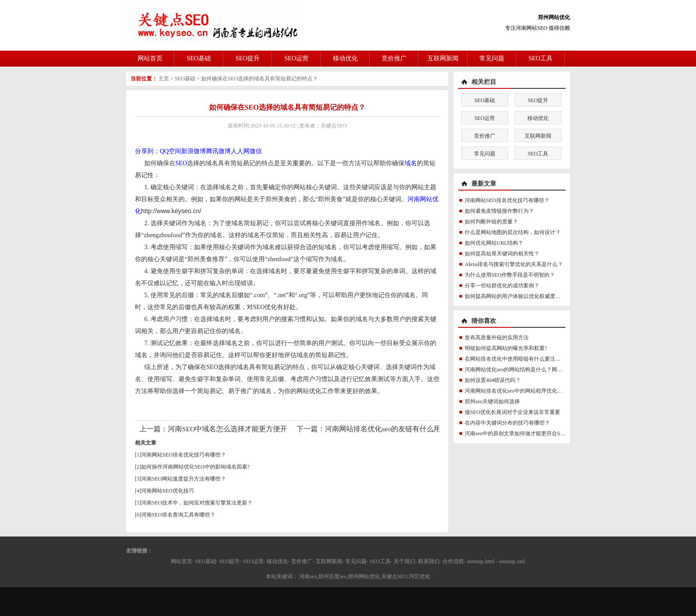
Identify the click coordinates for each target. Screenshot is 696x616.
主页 (164, 79)
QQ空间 (170, 151)
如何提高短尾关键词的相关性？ (502, 254)
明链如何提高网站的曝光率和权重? (506, 348)
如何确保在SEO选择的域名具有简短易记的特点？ (259, 79)
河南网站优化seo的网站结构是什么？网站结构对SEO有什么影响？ (543, 370)
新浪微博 (194, 151)
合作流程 (453, 561)
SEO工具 (541, 58)
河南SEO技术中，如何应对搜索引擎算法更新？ (197, 503)
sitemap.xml (512, 561)
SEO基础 (199, 58)
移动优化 (345, 58)
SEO (181, 163)
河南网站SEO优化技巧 (168, 491)
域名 (411, 163)
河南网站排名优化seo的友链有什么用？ (386, 429)
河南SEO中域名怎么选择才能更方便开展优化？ (242, 429)
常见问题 (492, 58)
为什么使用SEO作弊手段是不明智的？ (510, 275)
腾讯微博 (218, 151)
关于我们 (404, 561)
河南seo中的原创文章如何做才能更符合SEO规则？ (524, 433)
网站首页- (182, 561)
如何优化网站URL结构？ (494, 243)
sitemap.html (481, 561)
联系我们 (429, 561)
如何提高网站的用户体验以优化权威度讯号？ (518, 296)
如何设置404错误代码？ (493, 380)
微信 (256, 151)
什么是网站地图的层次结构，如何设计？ (513, 232)
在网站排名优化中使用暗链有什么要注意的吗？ (521, 359)
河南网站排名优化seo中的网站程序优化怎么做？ (522, 391)
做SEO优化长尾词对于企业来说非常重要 (512, 412)
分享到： (147, 151)
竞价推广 (394, 58)
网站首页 (150, 58)
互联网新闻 (443, 58)
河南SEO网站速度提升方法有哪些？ (184, 479)
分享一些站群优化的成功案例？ (502, 286)
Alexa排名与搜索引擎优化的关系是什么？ (514, 264)
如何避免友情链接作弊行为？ (499, 211)
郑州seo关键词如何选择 (492, 401)
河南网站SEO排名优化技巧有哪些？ (184, 455)
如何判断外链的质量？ (491, 222)
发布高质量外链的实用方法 (497, 338)
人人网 (240, 151)
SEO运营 (297, 58)
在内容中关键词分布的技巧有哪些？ (507, 423)
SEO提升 (248, 58)
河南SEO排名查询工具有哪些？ (178, 515)
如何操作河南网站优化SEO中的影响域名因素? (195, 467)
